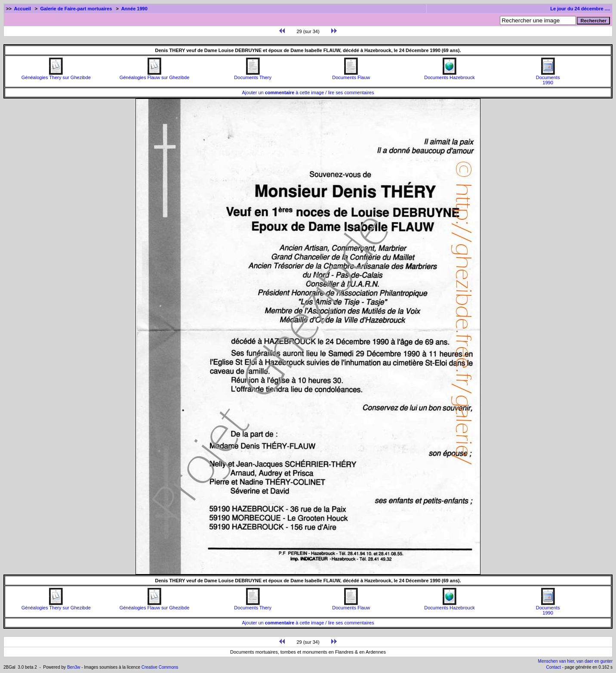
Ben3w (74, 667)
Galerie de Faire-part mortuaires (76, 9)
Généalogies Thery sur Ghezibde (56, 75)
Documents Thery (253, 75)
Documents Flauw (351, 75)
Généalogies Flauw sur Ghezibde (155, 75)
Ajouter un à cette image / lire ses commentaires (308, 92)
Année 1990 (134, 9)
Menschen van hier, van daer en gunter (575, 661)
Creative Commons (160, 667)
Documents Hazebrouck (449, 75)
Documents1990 (548, 78)
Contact (553, 667)
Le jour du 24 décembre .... (580, 9)
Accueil (23, 9)
